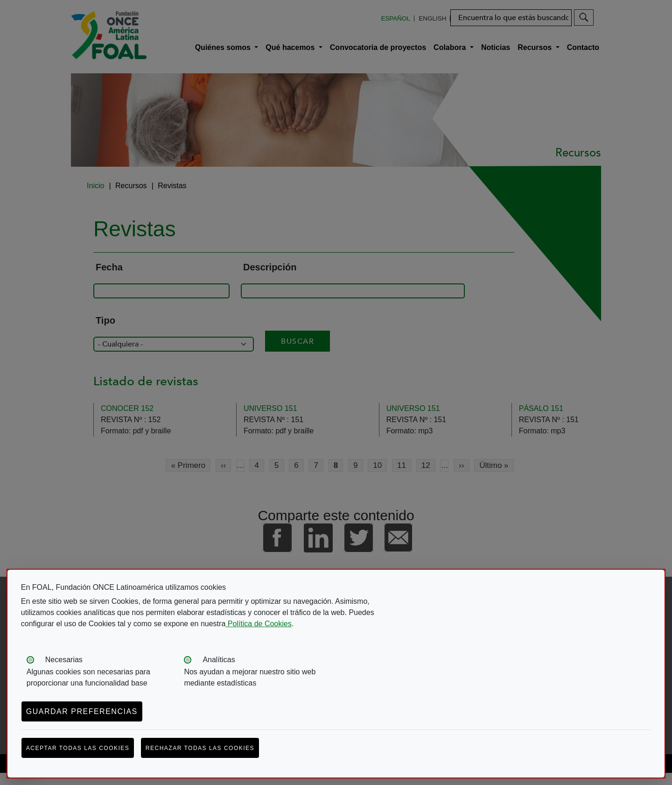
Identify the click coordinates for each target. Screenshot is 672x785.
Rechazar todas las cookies (200, 748)
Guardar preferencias (82, 711)
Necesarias (64, 660)
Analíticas (219, 660)
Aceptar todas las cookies (78, 748)
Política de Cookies (258, 624)
